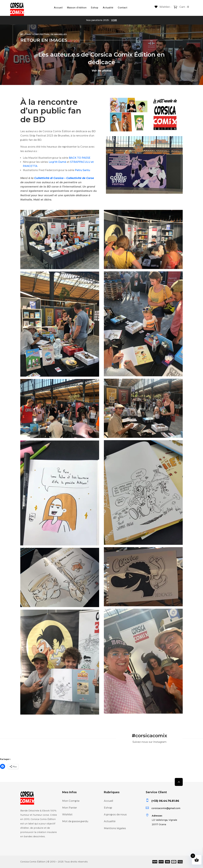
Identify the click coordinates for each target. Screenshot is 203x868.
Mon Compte (71, 801)
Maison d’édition (77, 8)
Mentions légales (115, 828)
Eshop (95, 8)
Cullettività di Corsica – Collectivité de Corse (64, 178)
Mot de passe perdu (75, 821)
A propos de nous (115, 815)
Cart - (184, 7)
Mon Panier (70, 808)
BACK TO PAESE (80, 158)
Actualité (108, 8)
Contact (123, 8)
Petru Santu (82, 170)
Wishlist (67, 815)
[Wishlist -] (163, 7)
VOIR (114, 20)
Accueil (58, 8)
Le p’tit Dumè (57, 162)
